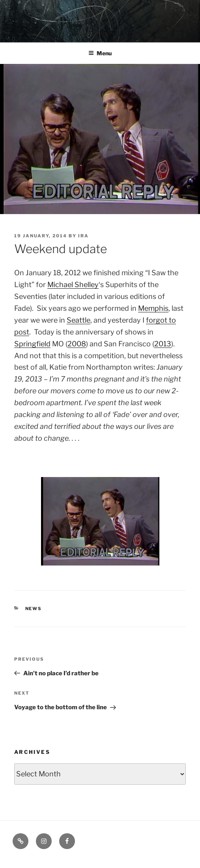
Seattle (79, 320)
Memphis (153, 308)
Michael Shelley (73, 285)
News (34, 609)
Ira (83, 236)
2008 (77, 344)
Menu (100, 53)
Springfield (32, 344)
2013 (163, 344)
